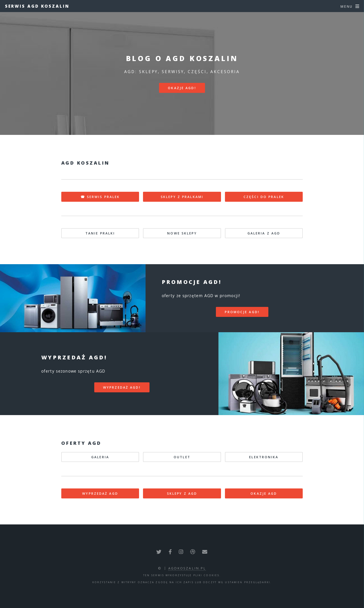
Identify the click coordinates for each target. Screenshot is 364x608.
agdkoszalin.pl (187, 568)
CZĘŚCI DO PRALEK (264, 197)
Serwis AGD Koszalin (37, 6)
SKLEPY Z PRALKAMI (182, 197)
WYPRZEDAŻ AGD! (122, 387)
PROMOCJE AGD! (242, 312)
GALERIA (100, 457)
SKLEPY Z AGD (182, 493)
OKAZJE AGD (264, 493)
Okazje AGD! (182, 88)
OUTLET (182, 457)
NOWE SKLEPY (182, 233)
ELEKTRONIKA (264, 457)
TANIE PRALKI (100, 233)
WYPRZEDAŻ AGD (100, 493)
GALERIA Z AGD (264, 233)
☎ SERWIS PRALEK (100, 197)
